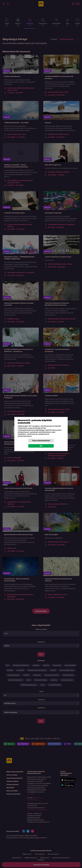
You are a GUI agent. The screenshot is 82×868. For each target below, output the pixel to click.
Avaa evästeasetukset (41, 441)
